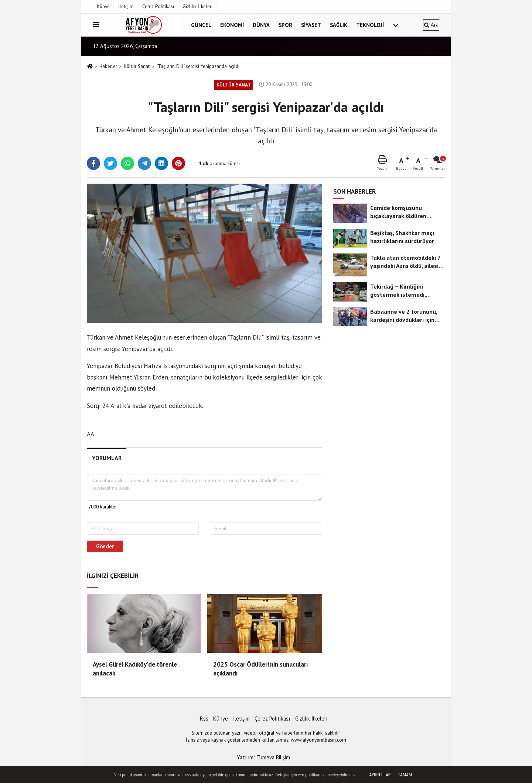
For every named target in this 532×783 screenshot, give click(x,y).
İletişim (126, 6)
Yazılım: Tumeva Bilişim (263, 757)
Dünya (261, 25)
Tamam (405, 775)
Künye (103, 6)
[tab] (107, 458)
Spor (285, 25)
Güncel (201, 25)
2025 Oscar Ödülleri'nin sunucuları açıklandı (260, 669)
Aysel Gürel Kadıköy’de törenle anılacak (135, 669)
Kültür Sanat (137, 66)
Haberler (108, 66)
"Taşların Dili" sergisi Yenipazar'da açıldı (198, 66)
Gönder (105, 546)
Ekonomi (232, 25)
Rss (204, 719)
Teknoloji (370, 25)
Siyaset (311, 25)
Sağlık (339, 25)
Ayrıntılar (380, 775)
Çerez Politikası (158, 6)
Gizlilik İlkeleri (197, 6)
